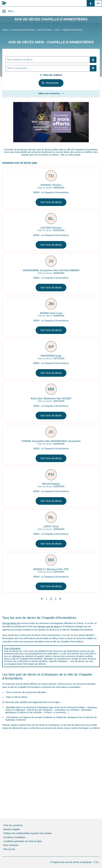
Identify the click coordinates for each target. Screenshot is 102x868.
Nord (57, 30)
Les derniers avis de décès (22, 30)
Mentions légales (12, 829)
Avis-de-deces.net (11, 623)
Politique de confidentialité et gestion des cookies (28, 833)
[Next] (42, 599)
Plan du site (9, 849)
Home (5, 30)
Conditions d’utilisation (14, 837)
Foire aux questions (13, 825)
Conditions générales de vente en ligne (23, 841)
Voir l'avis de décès (51, 202)
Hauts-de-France (44, 30)
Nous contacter (11, 845)
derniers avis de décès (49, 626)
